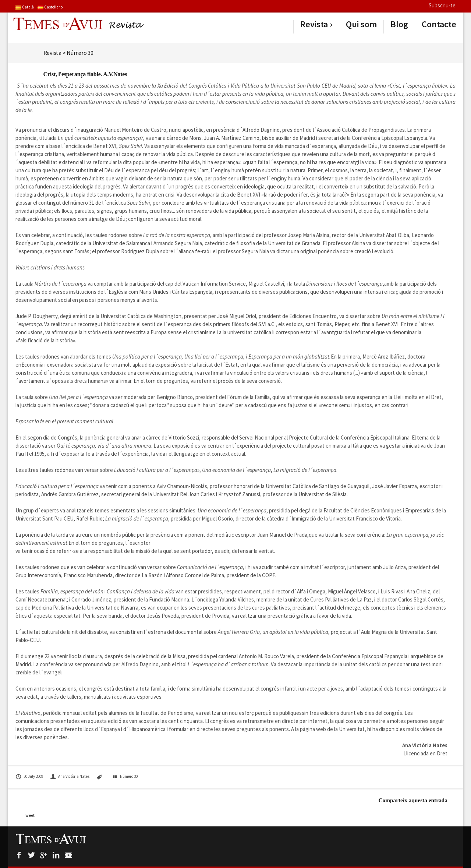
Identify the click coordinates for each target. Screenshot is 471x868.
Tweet (29, 815)
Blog (399, 24)
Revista (314, 24)
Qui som (361, 24)
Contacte (439, 24)
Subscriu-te (442, 5)
